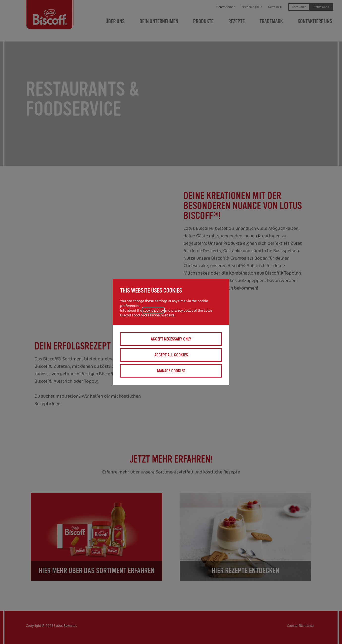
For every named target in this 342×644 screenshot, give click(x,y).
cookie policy (153, 310)
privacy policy (182, 310)
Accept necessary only (171, 339)
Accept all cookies (171, 355)
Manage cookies (171, 371)
